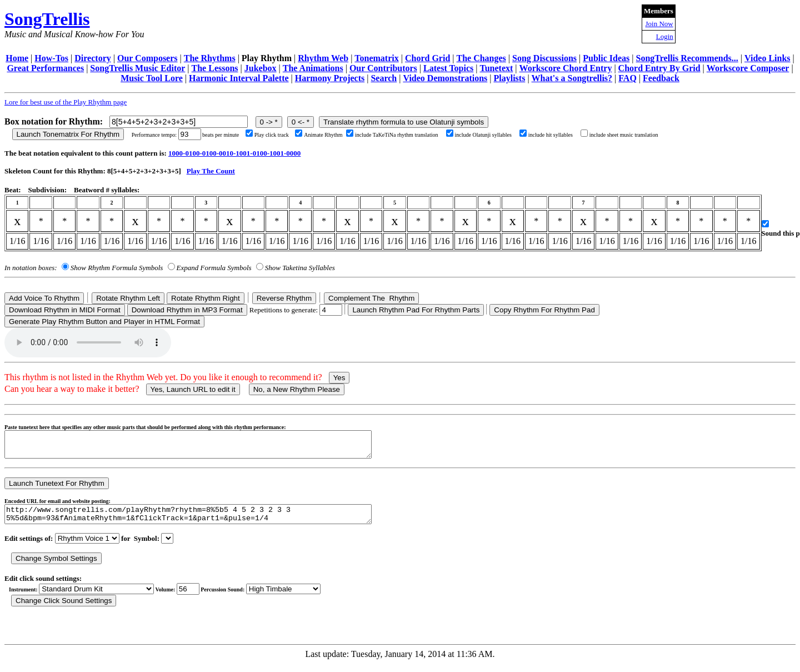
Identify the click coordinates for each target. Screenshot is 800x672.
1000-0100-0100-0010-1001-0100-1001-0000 (234, 153)
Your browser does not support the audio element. (88, 342)
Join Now (659, 24)
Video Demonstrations (445, 78)
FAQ (627, 78)
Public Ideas (606, 58)
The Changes (481, 58)
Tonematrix (376, 58)
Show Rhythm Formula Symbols (117, 268)
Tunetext (497, 68)
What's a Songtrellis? (572, 78)
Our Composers (147, 58)
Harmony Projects (330, 78)
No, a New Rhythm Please (297, 389)
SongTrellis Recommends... (687, 58)
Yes (339, 378)
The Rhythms (210, 58)
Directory (92, 58)
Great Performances (45, 68)
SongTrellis (47, 19)
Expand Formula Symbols (214, 268)
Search (384, 78)
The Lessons (215, 68)
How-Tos (51, 58)
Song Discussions (544, 58)
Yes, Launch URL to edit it (193, 389)
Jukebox (261, 68)
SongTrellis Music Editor (137, 68)
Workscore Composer (748, 68)
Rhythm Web (323, 58)
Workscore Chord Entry (566, 68)
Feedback (661, 78)
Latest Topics (448, 68)
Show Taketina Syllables (300, 268)
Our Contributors (383, 68)
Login (665, 36)
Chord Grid (427, 58)
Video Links (767, 58)
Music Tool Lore (152, 78)
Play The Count (211, 171)
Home (17, 58)
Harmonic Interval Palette (239, 78)
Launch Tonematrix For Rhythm (68, 134)
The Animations (313, 68)
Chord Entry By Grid (659, 68)
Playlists (509, 78)
